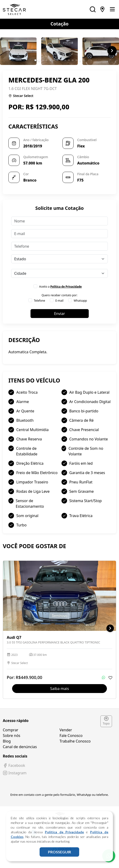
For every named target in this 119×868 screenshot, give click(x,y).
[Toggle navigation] (112, 9)
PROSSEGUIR (59, 858)
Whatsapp (80, 301)
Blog (7, 741)
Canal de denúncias (20, 747)
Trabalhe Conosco (75, 741)
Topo (106, 721)
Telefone (40, 301)
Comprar (10, 730)
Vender (66, 730)
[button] (35, 60)
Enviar (59, 314)
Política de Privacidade (64, 838)
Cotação (60, 24)
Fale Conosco (71, 736)
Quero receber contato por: (60, 295)
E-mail (59, 301)
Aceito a (60, 287)
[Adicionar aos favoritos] (110, 678)
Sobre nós (12, 736)
